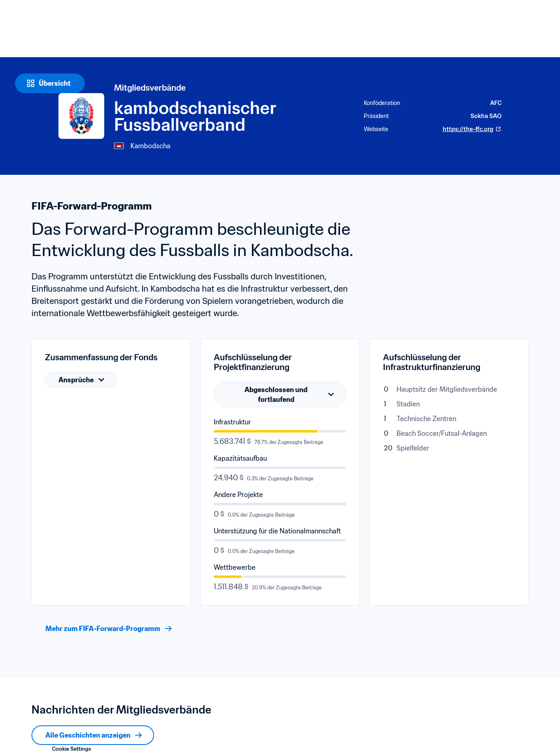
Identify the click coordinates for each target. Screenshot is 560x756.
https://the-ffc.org (472, 129)
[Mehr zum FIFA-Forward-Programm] (108, 629)
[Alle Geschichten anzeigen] (93, 735)
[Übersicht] (50, 83)
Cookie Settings (72, 749)
